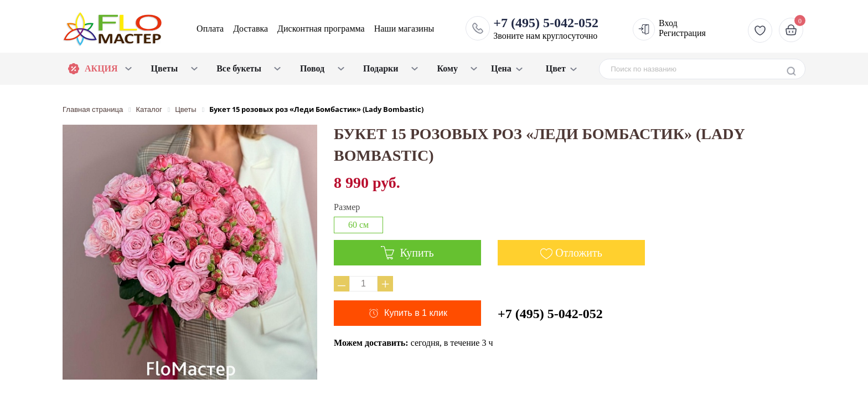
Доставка (250, 29)
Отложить (579, 253)
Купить (407, 253)
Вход (668, 23)
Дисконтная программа (321, 29)
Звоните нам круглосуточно (546, 28)
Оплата (210, 29)
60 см (358, 225)
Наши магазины (404, 29)
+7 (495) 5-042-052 (550, 314)
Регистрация (682, 33)
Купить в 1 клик (416, 313)
